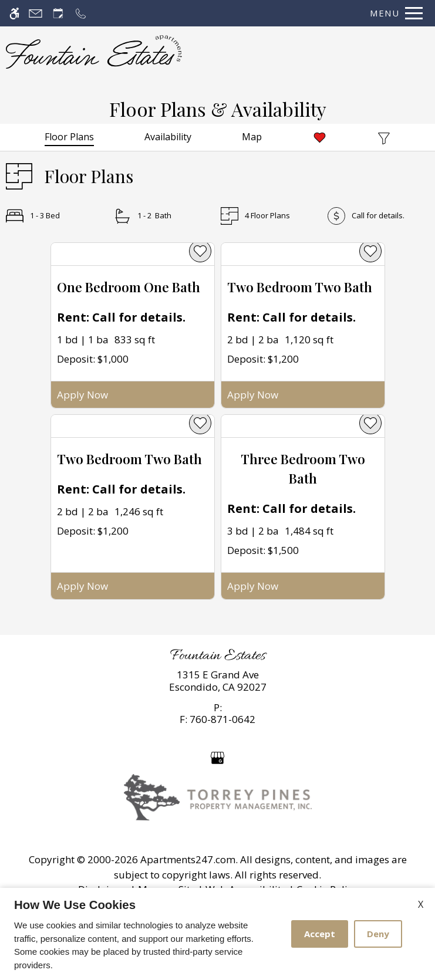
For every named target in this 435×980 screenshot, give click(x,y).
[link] (218, 681)
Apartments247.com (188, 859)
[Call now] (81, 13)
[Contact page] (36, 13)
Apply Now (82, 395)
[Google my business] (217, 757)
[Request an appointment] (58, 13)
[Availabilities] (168, 137)
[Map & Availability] (252, 137)
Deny (378, 934)
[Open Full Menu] (393, 13)
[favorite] (200, 251)
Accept (320, 934)
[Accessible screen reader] (14, 13)
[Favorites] (320, 137)
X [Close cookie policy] (421, 904)
